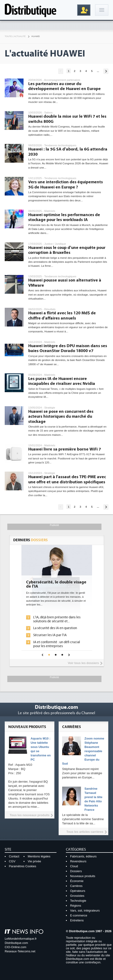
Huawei (36, 36)
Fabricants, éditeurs (83, 856)
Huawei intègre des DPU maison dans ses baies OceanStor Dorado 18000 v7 (68, 348)
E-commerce (79, 915)
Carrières (76, 886)
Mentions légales (39, 856)
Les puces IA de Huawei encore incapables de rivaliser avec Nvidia (62, 381)
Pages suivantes (106, 71)
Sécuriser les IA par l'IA (50, 635)
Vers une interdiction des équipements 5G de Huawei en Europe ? (66, 185)
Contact (14, 856)
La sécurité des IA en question (55, 628)
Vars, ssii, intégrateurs (85, 911)
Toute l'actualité (15, 36)
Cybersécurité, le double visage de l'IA (56, 584)
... (98, 71)
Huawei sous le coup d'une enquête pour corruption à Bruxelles (67, 250)
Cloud (74, 866)
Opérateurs (78, 891)
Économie (77, 881)
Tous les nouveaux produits (30, 815)
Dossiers (76, 871)
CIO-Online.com (16, 947)
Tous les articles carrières (85, 832)
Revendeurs (78, 861)
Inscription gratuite (84, 10)
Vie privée (34, 861)
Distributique (31, 10)
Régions (76, 906)
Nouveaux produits (83, 876)
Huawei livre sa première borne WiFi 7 (65, 449)
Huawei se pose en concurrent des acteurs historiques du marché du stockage (61, 417)
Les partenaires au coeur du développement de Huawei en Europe (65, 86)
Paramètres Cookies (23, 866)
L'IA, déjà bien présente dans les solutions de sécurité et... (57, 619)
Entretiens (77, 920)
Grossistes (77, 896)
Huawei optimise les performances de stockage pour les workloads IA (64, 217)
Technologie (78, 901)
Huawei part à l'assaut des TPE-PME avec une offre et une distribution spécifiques (67, 479)
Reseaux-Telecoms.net (20, 951)
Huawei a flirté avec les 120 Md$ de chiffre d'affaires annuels (62, 316)
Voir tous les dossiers (83, 663)
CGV (12, 861)
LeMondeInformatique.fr (21, 939)
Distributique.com (16, 943)
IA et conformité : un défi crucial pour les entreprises (57, 644)
